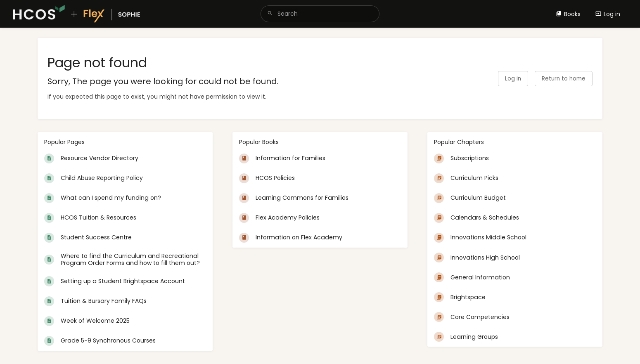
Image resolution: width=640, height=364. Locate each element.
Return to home (564, 79)
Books (568, 14)
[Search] (270, 14)
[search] (320, 14)
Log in (608, 14)
